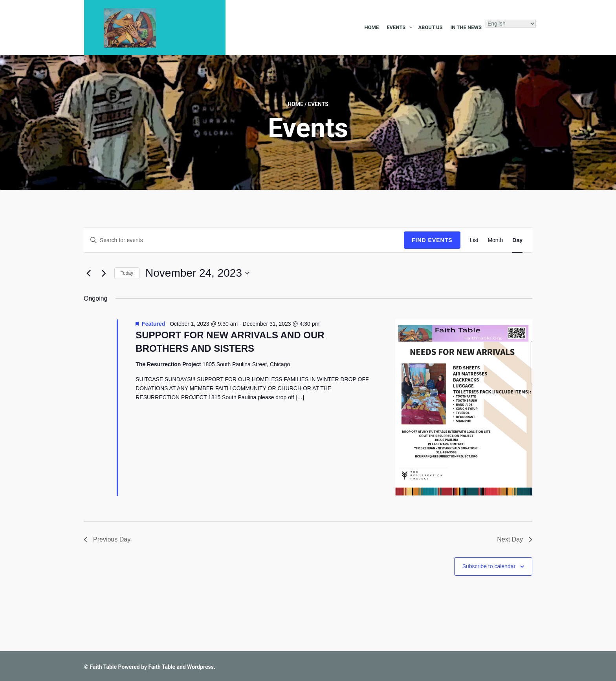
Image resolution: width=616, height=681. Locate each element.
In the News (466, 27)
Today (127, 273)
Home (371, 27)
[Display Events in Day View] (517, 240)
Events (396, 27)
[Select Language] (511, 24)
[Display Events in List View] (474, 240)
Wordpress (200, 667)
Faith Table (103, 667)
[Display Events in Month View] (495, 240)
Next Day (515, 539)
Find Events (432, 240)
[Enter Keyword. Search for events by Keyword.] (244, 240)
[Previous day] (88, 273)
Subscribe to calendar (489, 566)
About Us (430, 27)
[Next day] (104, 273)
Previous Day (107, 539)
